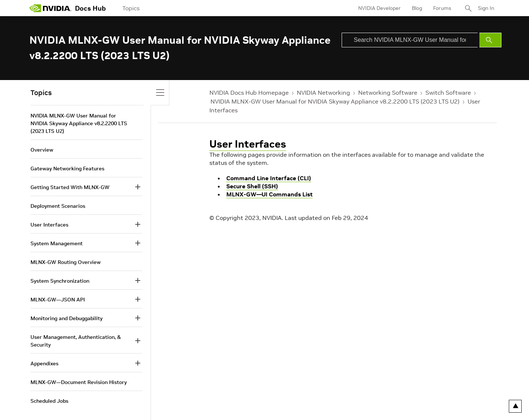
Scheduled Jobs (49, 401)
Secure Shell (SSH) (252, 186)
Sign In (486, 8)
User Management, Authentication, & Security (76, 341)
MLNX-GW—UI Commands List (269, 194)
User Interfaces (248, 144)
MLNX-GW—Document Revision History (79, 382)
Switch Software (448, 93)
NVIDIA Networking (323, 93)
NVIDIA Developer (379, 8)
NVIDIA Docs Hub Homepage (249, 93)
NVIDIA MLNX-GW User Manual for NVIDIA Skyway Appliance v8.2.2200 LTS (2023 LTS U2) (335, 101)
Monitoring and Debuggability (66, 318)
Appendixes (44, 363)
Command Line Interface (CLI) (269, 178)
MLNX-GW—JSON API (58, 300)
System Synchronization (60, 281)
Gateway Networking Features (67, 169)
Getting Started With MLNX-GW (70, 187)
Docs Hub (90, 8)
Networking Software (388, 93)
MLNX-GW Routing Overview (66, 262)
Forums (442, 8)
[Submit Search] (490, 40)
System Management (57, 243)
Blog (417, 8)
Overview (42, 150)
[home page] (50, 8)
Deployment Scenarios (58, 206)
